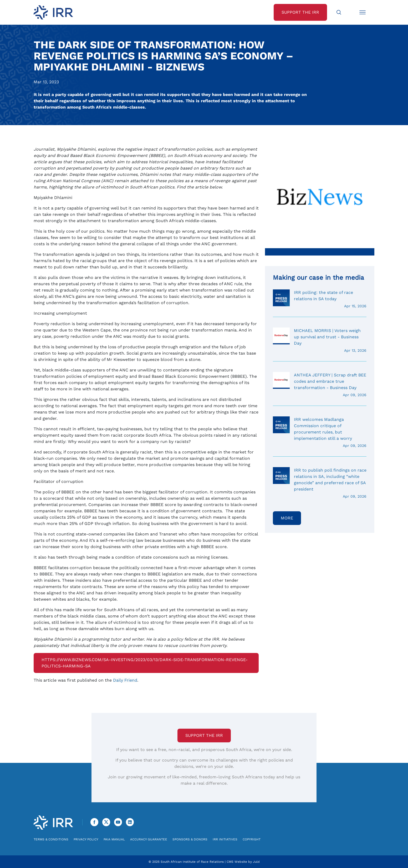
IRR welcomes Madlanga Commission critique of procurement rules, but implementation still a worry (320, 432)
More (287, 518)
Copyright (252, 839)
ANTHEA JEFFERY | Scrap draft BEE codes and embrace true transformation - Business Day (320, 385)
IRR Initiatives (225, 839)
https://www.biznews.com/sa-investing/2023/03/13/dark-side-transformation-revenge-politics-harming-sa (145, 663)
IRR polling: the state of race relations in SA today (320, 299)
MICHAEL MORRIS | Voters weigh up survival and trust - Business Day (320, 340)
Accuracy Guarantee (149, 839)
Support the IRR (204, 735)
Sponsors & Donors (190, 839)
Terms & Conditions (51, 839)
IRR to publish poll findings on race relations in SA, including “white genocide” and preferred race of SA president (320, 483)
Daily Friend (125, 680)
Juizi (256, 862)
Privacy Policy (86, 839)
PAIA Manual (114, 839)
